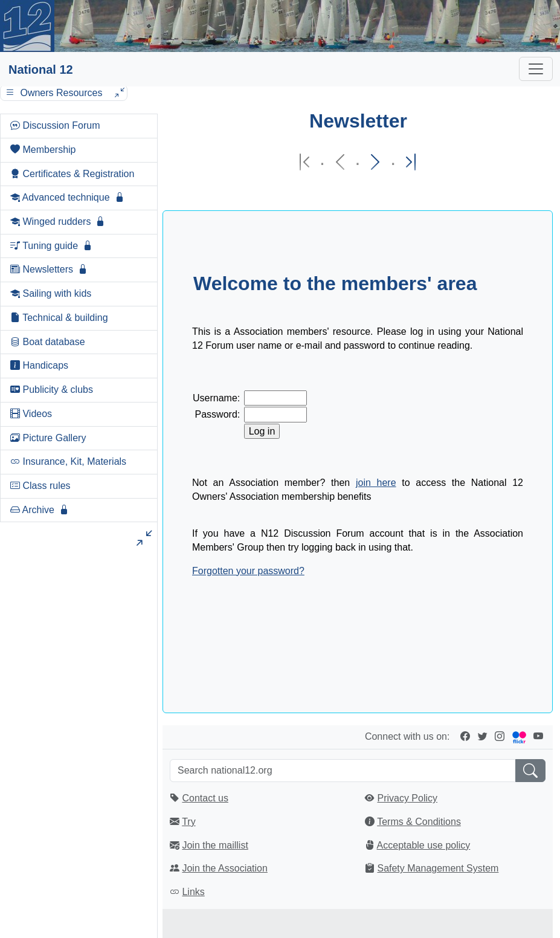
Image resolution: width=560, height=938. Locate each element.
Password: (218, 414)
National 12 (41, 70)
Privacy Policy (407, 798)
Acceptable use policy (424, 845)
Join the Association (224, 868)
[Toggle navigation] (536, 69)
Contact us (205, 798)
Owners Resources (64, 93)
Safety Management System (438, 868)
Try (189, 822)
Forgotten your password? (248, 571)
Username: (216, 398)
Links (193, 892)
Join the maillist (215, 845)
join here (376, 483)
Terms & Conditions (419, 822)
